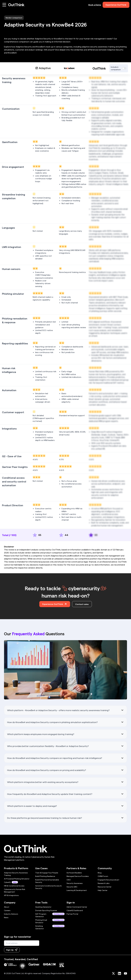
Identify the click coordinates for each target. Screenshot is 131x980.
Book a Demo (95, 5)
